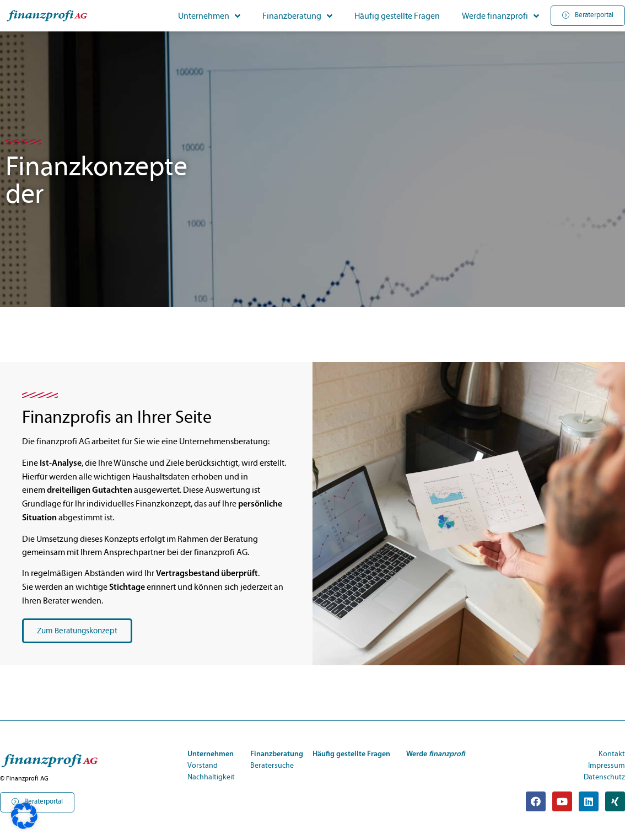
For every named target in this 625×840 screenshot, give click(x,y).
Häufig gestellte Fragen (397, 16)
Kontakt (612, 754)
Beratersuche (272, 766)
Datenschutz (604, 777)
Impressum (607, 766)
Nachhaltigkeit (211, 777)
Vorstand (203, 766)
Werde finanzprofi (500, 16)
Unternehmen (209, 16)
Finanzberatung (297, 16)
